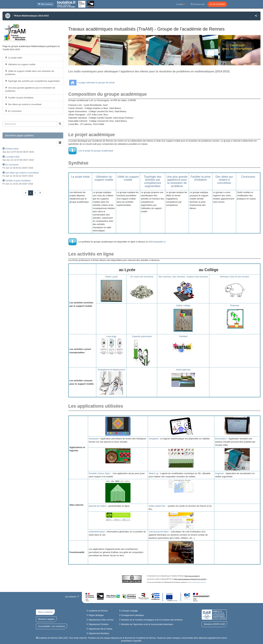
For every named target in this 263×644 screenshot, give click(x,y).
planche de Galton (98, 506)
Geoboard (94, 439)
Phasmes (235, 305)
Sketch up (153, 473)
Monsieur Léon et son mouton (235, 277)
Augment (219, 473)
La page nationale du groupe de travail (96, 83)
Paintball (183, 336)
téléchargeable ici (157, 242)
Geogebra (153, 439)
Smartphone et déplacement (111, 370)
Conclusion (248, 177)
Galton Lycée (111, 277)
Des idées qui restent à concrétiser (224, 180)
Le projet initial (80, 177)
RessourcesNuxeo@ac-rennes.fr (196, 582)
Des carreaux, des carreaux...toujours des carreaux (183, 277)
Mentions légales (46, 619)
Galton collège (183, 305)
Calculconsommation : (159, 532)
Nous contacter (45, 612)
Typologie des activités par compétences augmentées (153, 181)
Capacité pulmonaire (142, 336)
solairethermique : (97, 532)
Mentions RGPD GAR (214, 624)
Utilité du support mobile (128, 178)
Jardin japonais (183, 370)
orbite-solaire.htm (157, 506)
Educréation (221, 439)
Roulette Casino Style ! (100, 473)
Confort (181, 4)
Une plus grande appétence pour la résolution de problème (177, 181)
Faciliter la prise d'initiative (201, 178)
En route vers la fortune (142, 277)
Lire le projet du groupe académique (96, 151)
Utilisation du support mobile (104, 178)
